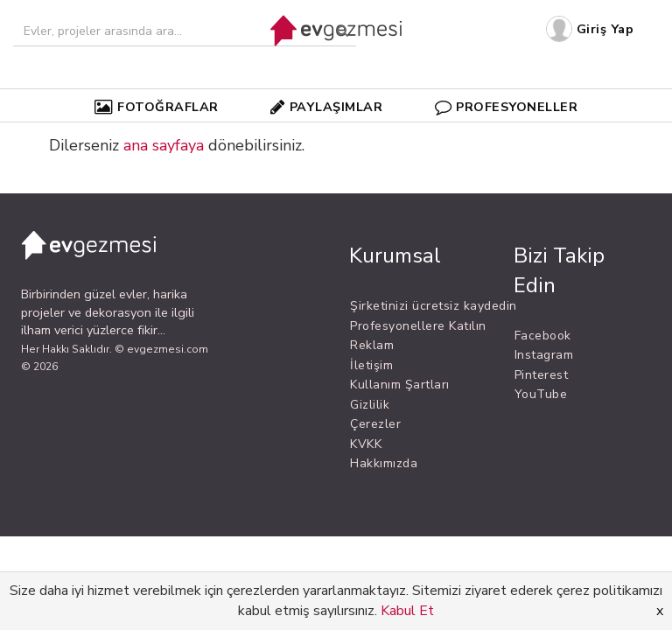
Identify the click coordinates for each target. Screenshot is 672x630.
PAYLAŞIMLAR (326, 107)
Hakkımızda (384, 463)
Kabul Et (407, 611)
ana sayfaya (164, 145)
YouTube (541, 394)
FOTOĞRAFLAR (157, 107)
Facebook (543, 336)
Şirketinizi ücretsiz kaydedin (434, 306)
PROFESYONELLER (507, 107)
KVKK (366, 444)
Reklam (372, 345)
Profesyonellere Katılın (418, 326)
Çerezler (375, 424)
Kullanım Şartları (400, 385)
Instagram (544, 355)
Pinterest (542, 375)
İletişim (371, 365)
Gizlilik (370, 405)
